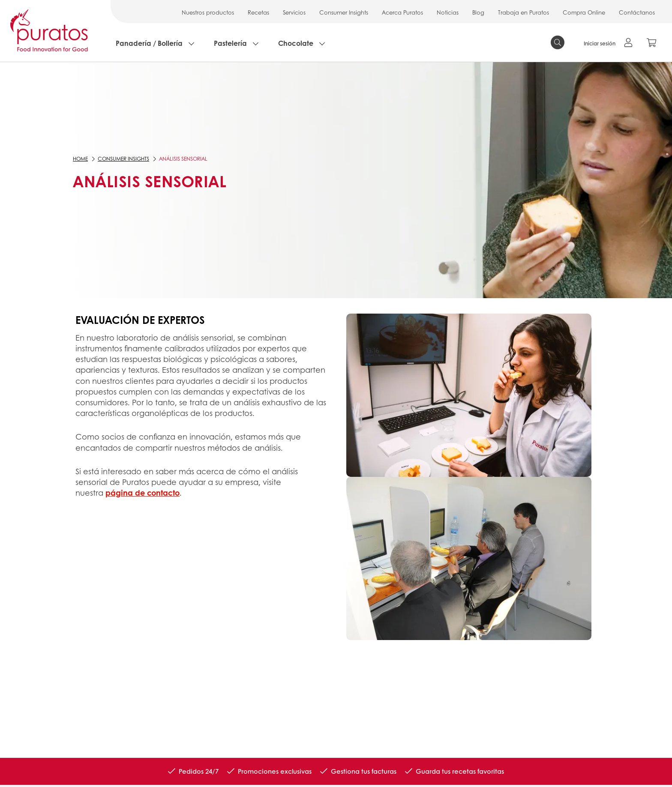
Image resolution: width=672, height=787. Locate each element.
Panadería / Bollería (149, 43)
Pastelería (230, 43)
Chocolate (296, 43)
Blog (478, 12)
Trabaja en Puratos (523, 12)
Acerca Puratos (402, 12)
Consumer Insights (344, 12)
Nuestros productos (208, 12)
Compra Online (584, 12)
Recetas (258, 12)
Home (80, 159)
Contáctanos (637, 12)
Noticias (448, 12)
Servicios (294, 12)
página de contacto (142, 493)
